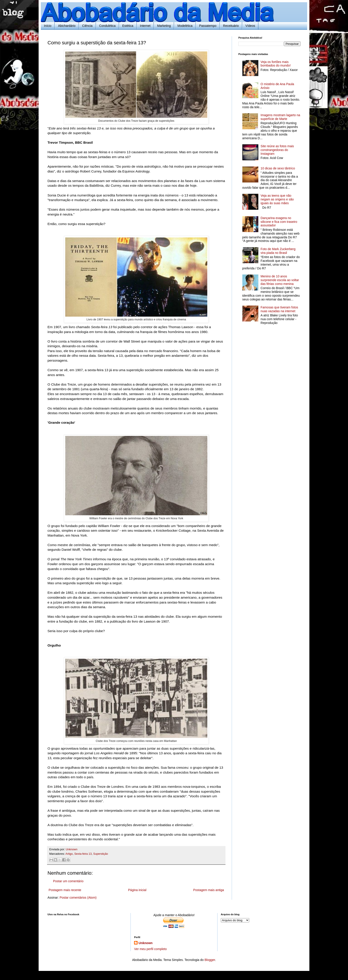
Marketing (164, 26)
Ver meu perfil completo (150, 949)
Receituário (231, 26)
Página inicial (137, 890)
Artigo (69, 854)
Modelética (185, 26)
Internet (145, 26)
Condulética (107, 26)
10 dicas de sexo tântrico (278, 168)
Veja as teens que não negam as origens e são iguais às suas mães (277, 199)
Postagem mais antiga (209, 890)
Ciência (87, 26)
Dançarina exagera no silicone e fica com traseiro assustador (279, 222)
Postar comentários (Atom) (78, 898)
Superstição (101, 854)
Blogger (210, 960)
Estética (128, 26)
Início (48, 26)
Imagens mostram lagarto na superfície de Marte (280, 117)
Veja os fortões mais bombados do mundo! (276, 64)
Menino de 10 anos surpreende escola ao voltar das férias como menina (280, 280)
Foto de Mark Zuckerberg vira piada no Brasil (278, 251)
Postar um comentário (68, 881)
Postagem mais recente (65, 890)
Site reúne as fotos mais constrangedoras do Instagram (277, 150)
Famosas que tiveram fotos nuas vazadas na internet (279, 309)
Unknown (145, 943)
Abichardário (67, 26)
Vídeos (250, 26)
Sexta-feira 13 (83, 854)
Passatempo (208, 26)
